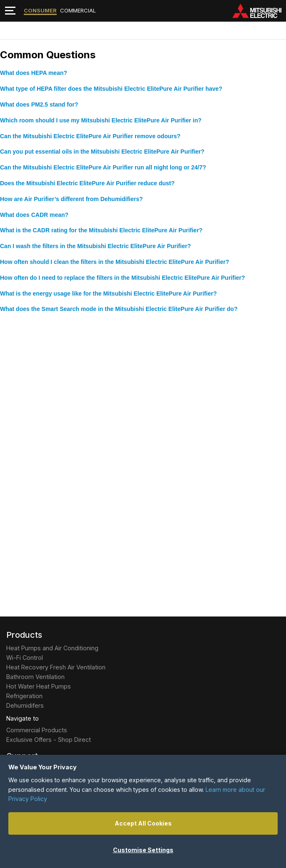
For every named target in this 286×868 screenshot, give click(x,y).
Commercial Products (37, 730)
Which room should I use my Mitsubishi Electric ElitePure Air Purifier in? (101, 120)
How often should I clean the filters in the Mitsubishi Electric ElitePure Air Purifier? (114, 262)
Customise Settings (143, 850)
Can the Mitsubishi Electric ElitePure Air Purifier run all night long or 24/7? (103, 167)
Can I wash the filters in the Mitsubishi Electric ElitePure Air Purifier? (95, 246)
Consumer (40, 10)
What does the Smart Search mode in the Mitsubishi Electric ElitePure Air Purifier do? (119, 309)
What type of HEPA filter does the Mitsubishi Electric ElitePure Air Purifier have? (111, 89)
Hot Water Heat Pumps (39, 686)
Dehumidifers (25, 705)
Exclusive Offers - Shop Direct (49, 740)
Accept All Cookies (143, 823)
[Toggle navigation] (10, 11)
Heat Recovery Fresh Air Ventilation (56, 667)
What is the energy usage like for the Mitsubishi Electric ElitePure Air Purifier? (108, 293)
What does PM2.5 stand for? (39, 104)
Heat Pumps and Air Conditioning (52, 648)
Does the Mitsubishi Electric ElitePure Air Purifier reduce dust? (87, 183)
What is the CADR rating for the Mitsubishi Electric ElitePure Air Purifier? (101, 230)
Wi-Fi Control (25, 658)
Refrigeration (24, 696)
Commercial (78, 10)
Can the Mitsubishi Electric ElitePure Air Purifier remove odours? (90, 136)
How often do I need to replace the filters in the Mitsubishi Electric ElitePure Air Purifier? (123, 278)
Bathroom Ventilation (35, 677)
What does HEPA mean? (34, 73)
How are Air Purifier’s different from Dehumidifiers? (71, 199)
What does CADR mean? (34, 215)
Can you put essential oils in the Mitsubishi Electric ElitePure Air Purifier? (102, 152)
